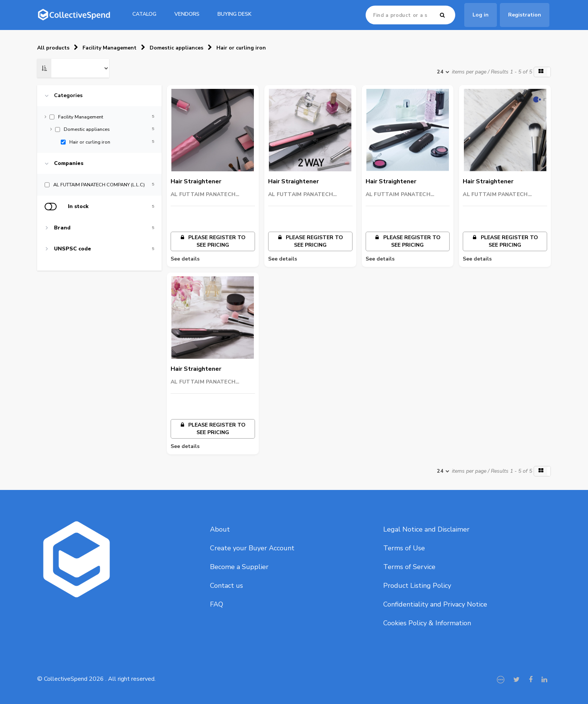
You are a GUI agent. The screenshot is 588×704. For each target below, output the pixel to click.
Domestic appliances (176, 48)
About (220, 529)
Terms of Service (409, 567)
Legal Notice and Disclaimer (426, 529)
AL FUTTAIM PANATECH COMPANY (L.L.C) (203, 195)
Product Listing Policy (417, 586)
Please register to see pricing (213, 241)
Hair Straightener (196, 181)
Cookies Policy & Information (427, 623)
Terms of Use (404, 548)
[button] (542, 72)
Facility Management (109, 48)
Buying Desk (235, 14)
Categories (68, 96)
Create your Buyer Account (252, 548)
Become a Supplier (239, 567)
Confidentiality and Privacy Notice (435, 604)
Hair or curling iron (241, 48)
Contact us (226, 586)
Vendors (187, 14)
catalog (144, 14)
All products (53, 48)
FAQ (217, 604)
